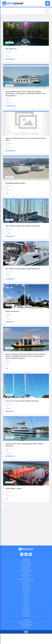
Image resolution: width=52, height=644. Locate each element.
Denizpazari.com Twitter (26, 565)
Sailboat (26, 608)
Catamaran (26, 603)
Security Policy (26, 637)
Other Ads (26, 626)
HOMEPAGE (26, 569)
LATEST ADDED (26, 576)
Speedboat (26, 599)
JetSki (26, 617)
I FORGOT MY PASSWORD (26, 590)
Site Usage (26, 630)
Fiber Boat (26, 622)
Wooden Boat (26, 624)
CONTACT (26, 583)
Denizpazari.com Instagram (30, 565)
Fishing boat (26, 597)
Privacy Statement (26, 635)
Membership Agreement (26, 633)
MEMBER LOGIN (26, 585)
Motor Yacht (26, 594)
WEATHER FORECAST (26, 581)
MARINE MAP (26, 578)
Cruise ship (26, 610)
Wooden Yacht (26, 592)
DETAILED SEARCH (26, 574)
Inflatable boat (26, 619)
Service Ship (26, 615)
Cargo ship (26, 612)
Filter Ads (43, 11)
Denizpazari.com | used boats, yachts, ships (13, 3)
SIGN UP (26, 587)
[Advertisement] (26, 538)
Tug (26, 606)
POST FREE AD (26, 572)
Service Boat (26, 601)
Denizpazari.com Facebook (22, 565)
